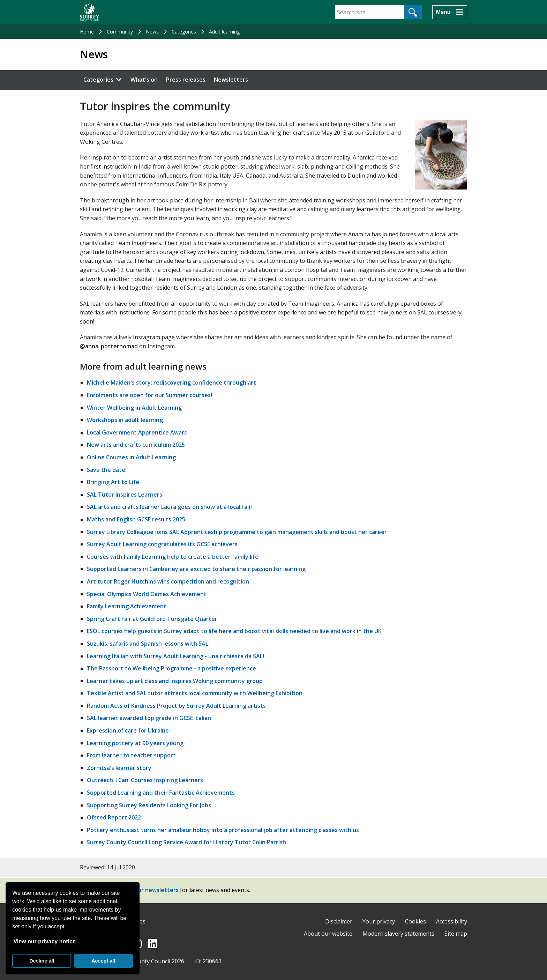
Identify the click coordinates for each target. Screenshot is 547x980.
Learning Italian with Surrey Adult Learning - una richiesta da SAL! (175, 656)
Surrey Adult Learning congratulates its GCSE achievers (162, 544)
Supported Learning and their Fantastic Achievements (161, 793)
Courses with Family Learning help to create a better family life (173, 557)
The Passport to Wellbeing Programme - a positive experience (171, 668)
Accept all (103, 961)
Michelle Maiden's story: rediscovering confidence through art (171, 383)
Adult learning (224, 32)
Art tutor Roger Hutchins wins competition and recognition (168, 581)
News (152, 32)
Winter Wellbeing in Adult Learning (134, 408)
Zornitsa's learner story (119, 768)
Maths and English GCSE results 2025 (136, 519)
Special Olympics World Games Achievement (147, 594)
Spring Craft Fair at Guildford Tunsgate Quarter (152, 619)
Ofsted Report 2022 (114, 817)
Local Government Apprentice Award (137, 432)
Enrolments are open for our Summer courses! (149, 395)
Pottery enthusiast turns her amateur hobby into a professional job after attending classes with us (223, 830)
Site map (456, 934)
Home (87, 32)
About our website (328, 934)
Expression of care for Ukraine (128, 730)
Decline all (42, 961)
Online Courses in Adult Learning (131, 457)
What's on (144, 80)
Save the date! (107, 470)
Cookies (415, 921)
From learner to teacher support (131, 755)
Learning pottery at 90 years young (135, 743)
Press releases (186, 80)
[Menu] (450, 12)
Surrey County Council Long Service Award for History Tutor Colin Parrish (186, 842)
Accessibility (452, 921)
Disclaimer (339, 921)
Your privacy (379, 921)
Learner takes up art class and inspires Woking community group (175, 681)
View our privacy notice (44, 941)
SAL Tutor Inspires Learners (125, 495)
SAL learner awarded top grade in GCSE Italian (149, 718)
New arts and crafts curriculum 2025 (136, 445)
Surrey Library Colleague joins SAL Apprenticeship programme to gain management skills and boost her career (237, 532)
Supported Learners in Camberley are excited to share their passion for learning (196, 569)
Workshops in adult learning (125, 420)
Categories (184, 32)
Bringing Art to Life (113, 482)
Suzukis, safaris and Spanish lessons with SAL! (148, 644)
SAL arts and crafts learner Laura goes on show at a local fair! (170, 507)
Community (120, 32)
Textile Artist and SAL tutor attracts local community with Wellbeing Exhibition (195, 693)
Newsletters (231, 80)
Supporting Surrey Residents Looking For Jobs (149, 805)
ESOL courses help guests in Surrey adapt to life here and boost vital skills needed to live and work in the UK (234, 631)
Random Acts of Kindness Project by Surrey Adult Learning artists (176, 706)
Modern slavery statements (398, 934)
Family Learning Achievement (127, 606)
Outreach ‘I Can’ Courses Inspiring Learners (145, 780)
